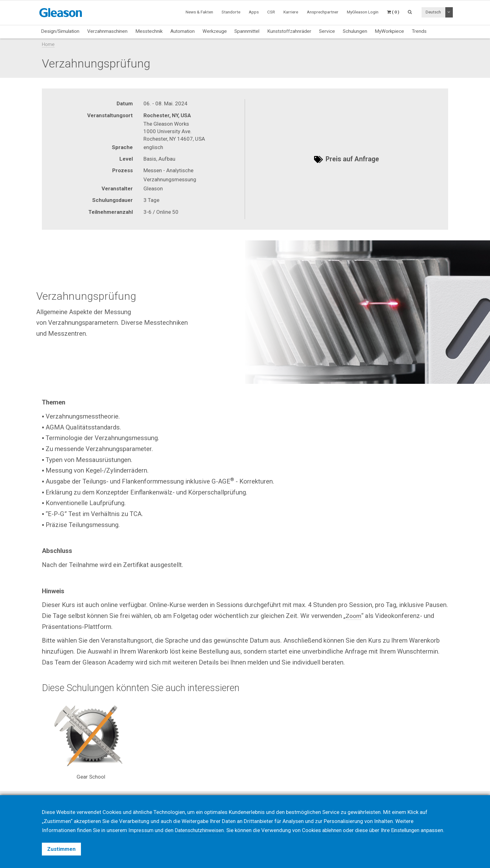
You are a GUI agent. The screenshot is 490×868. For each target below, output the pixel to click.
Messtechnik (149, 31)
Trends (419, 31)
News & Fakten (199, 12)
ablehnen (339, 821)
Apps (254, 12)
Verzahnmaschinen (107, 31)
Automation (182, 31)
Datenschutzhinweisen (203, 821)
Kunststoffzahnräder (289, 31)
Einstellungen (414, 821)
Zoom (354, 616)
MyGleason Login (363, 12)
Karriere (291, 12)
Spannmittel (247, 31)
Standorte (231, 12)
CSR (271, 12)
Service (327, 31)
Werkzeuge (215, 31)
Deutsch (433, 12)
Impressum (142, 821)
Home (48, 44)
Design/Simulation (60, 31)
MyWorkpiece (389, 31)
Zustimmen (61, 849)
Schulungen (355, 31)
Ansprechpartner (323, 12)
